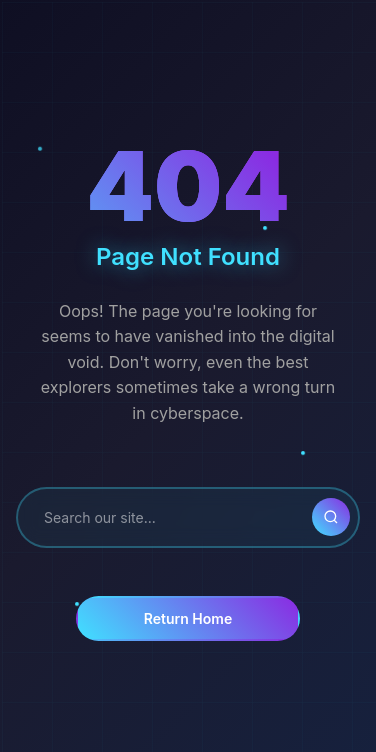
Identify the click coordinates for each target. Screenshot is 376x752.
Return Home (188, 618)
